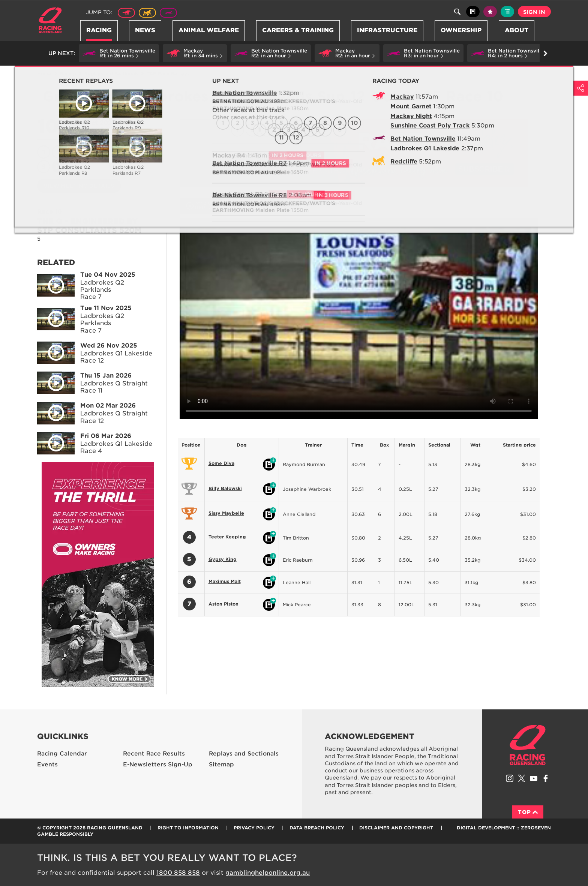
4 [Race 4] (88, 152)
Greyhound (168, 13)
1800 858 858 (178, 873)
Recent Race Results (154, 754)
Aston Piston (223, 604)
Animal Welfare (209, 30)
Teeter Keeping (227, 537)
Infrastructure (387, 30)
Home (50, 20)
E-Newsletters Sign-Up (158, 765)
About (517, 30)
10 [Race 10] (58, 167)
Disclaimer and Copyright (396, 828)
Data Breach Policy (317, 828)
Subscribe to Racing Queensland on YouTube (534, 778)
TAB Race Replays (168, 74)
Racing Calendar (62, 754)
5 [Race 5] (102, 152)
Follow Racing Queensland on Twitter (522, 778)
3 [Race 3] (73, 152)
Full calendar (507, 12)
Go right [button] (545, 53)
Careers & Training (298, 30)
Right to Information (188, 828)
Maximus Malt (225, 581)
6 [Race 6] (117, 152)
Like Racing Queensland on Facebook (546, 778)
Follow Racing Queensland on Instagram (510, 778)
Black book (473, 12)
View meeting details (79, 186)
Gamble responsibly (65, 834)
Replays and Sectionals (111, 74)
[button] (119, 53)
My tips (490, 12)
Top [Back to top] (528, 812)
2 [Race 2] (58, 152)
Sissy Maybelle (226, 513)
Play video (51, 284)
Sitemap (221, 765)
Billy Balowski (225, 488)
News (145, 30)
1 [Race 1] (44, 152)
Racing (99, 30)
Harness (147, 13)
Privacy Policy (254, 828)
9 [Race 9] (44, 167)
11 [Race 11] (73, 167)
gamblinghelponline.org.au (268, 873)
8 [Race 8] (146, 152)
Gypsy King (223, 559)
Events (47, 765)
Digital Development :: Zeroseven (504, 828)
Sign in (534, 12)
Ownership (461, 30)
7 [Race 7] (132, 152)
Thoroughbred (126, 13)
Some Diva (221, 463)
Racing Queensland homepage (528, 745)
